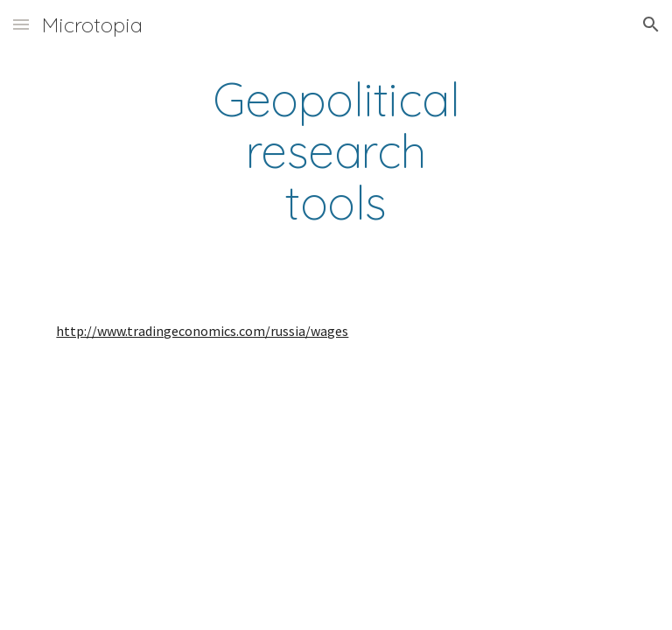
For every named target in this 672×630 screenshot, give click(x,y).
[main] (336, 151)
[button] (21, 24)
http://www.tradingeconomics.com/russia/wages (202, 331)
